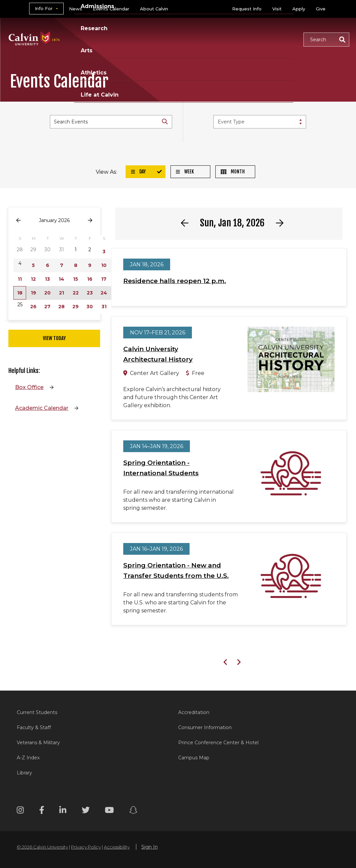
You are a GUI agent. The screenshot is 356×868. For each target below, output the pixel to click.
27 (47, 307)
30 (90, 307)
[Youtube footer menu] (109, 811)
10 (104, 265)
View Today (54, 338)
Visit (277, 9)
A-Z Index (28, 758)
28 (61, 307)
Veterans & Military (38, 743)
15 (76, 279)
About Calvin (154, 9)
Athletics (245, 31)
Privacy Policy (86, 847)
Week (185, 172)
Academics (90, 31)
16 (90, 279)
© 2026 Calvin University (42, 847)
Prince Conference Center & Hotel (218, 743)
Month (233, 172)
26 (33, 307)
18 (20, 293)
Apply (299, 9)
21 (61, 293)
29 (76, 307)
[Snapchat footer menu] (133, 811)
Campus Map (194, 758)
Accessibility (117, 847)
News (76, 9)
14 (61, 279)
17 (104, 279)
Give (321, 9)
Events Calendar (111, 9)
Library (24, 773)
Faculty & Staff (34, 727)
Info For (44, 8)
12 (33, 279)
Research (180, 31)
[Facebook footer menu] (42, 811)
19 (33, 293)
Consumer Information (205, 727)
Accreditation (194, 712)
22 (76, 293)
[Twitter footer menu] (86, 811)
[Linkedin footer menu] (63, 811)
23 (90, 293)
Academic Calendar (42, 408)
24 (104, 293)
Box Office (29, 387)
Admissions (136, 31)
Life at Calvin (93, 47)
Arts (212, 31)
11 (20, 279)
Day (138, 172)
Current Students (37, 712)
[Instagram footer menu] (20, 811)
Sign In (150, 847)
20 (47, 293)
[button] (326, 40)
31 (104, 307)
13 (47, 279)
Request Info (247, 9)
